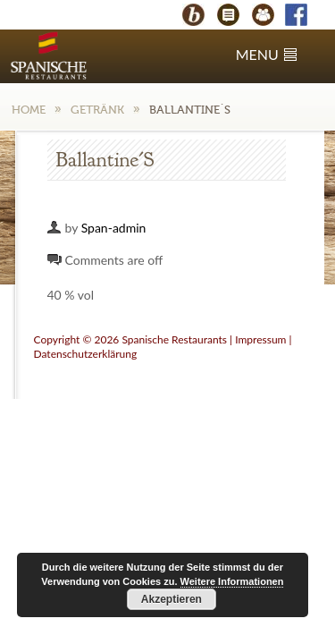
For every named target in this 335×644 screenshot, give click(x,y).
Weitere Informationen (232, 581)
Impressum (260, 339)
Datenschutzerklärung (86, 354)
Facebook (305, 17)
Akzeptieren (172, 599)
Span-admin (114, 228)
